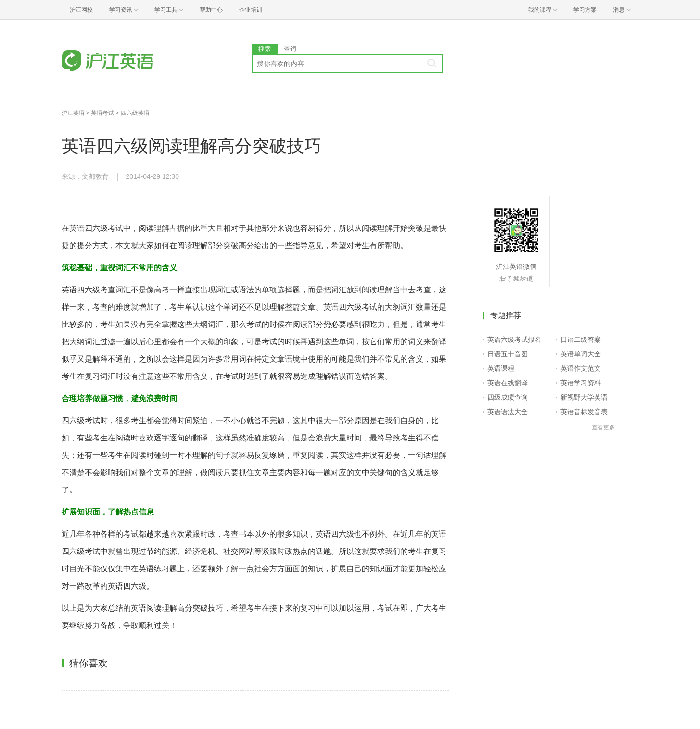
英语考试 (102, 113)
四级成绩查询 (508, 397)
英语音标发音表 (584, 412)
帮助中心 (211, 10)
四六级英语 (135, 113)
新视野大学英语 (584, 397)
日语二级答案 (581, 339)
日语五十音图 (508, 354)
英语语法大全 (508, 412)
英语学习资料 (581, 383)
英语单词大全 (581, 354)
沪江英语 (73, 113)
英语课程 (501, 368)
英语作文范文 (581, 368)
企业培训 (251, 10)
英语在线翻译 (508, 383)
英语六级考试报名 (514, 339)
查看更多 (603, 427)
